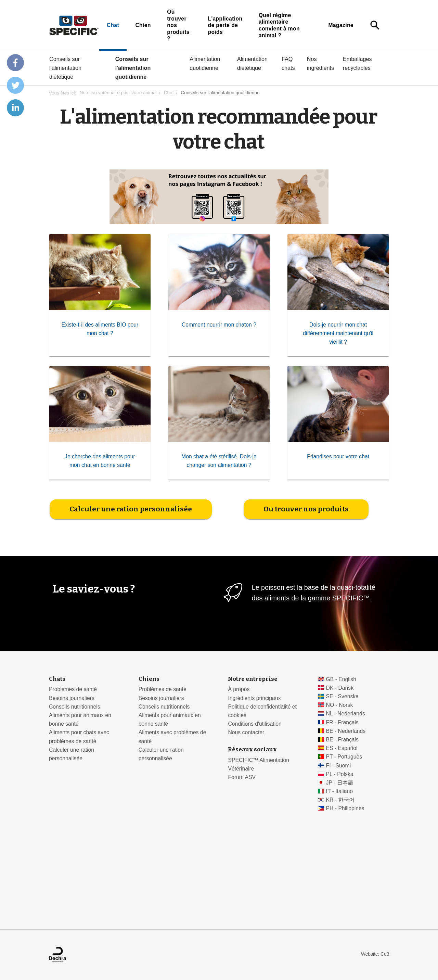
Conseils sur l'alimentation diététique (65, 68)
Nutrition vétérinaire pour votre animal (118, 93)
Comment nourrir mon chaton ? (219, 324)
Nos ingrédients (320, 63)
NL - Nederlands (346, 714)
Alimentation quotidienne (205, 63)
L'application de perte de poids (225, 25)
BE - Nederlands (346, 731)
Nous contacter (246, 732)
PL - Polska (340, 774)
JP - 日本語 (340, 783)
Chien (143, 25)
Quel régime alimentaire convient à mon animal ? (279, 25)
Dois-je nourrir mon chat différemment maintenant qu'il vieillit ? (338, 333)
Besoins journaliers (72, 698)
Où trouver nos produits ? (178, 25)
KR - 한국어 (340, 800)
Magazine (341, 25)
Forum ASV (242, 777)
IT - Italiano (340, 791)
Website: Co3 (375, 954)
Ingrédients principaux (254, 698)
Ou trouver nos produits (306, 509)
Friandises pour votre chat (338, 456)
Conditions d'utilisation (255, 724)
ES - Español (342, 748)
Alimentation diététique (252, 63)
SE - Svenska (342, 696)
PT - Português (344, 757)
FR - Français (342, 722)
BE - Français (342, 740)
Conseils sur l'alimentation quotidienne (133, 68)
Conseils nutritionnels (75, 707)
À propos (239, 689)
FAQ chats (288, 63)
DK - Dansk (340, 688)
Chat (113, 25)
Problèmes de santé (73, 689)
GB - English (341, 679)
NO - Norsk (340, 705)
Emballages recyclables (357, 63)
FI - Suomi (339, 766)
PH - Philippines (345, 808)
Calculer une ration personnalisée (131, 509)
